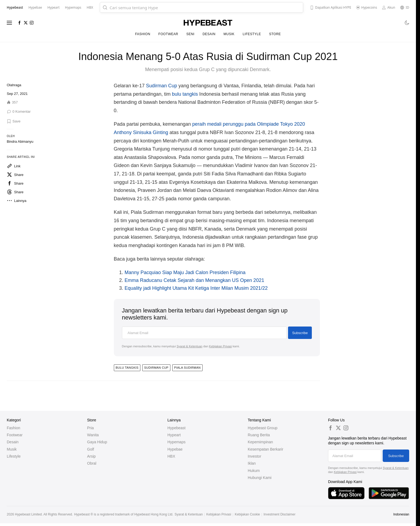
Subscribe (300, 333)
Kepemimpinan (260, 442)
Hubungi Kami (260, 478)
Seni (190, 34)
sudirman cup (156, 368)
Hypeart (174, 435)
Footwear (168, 34)
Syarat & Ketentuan (189, 346)
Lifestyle (252, 34)
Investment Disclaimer (279, 514)
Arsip (91, 456)
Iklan (252, 463)
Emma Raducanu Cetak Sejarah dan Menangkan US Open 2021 (194, 280)
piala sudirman (187, 368)
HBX (171, 456)
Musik (229, 34)
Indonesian (401, 514)
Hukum (254, 471)
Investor (254, 456)
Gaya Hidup (97, 442)
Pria (90, 428)
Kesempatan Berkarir (266, 449)
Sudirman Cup (162, 86)
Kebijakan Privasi (220, 346)
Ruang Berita (259, 435)
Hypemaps (176, 442)
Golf (91, 449)
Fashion (143, 34)
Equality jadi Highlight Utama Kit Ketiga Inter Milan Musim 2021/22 (196, 288)
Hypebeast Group (263, 428)
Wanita (93, 435)
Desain (209, 34)
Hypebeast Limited (28, 514)
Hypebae (175, 449)
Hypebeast (176, 428)
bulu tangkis (185, 94)
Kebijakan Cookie (247, 514)
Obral (92, 463)
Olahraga (14, 85)
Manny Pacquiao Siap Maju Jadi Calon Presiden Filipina (185, 272)
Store (275, 34)
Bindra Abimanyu (20, 142)
